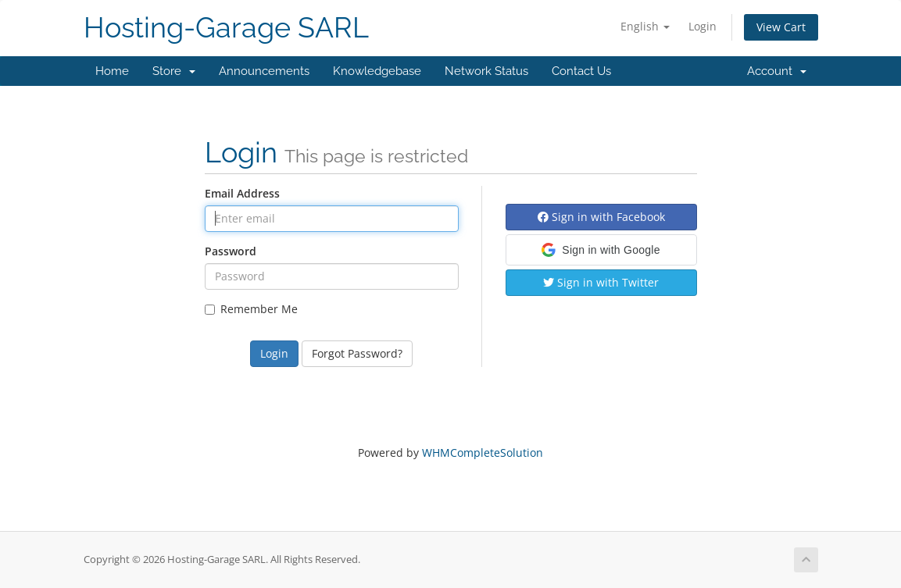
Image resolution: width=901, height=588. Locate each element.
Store (174, 71)
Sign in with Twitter (601, 282)
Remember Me (251, 309)
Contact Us (581, 71)
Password (231, 251)
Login (703, 26)
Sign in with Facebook (601, 217)
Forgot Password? (357, 353)
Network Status (486, 71)
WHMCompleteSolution (483, 453)
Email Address (242, 193)
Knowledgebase (377, 71)
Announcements (264, 71)
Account (777, 71)
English (645, 26)
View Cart (781, 27)
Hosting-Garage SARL (226, 28)
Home (112, 71)
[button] (601, 250)
